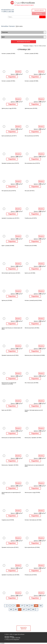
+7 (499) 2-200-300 (8, 12)
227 (24, 609)
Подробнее (12, 77)
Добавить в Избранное (4, 72)
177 (22, 606)
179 (31, 606)
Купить (18, 72)
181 (41, 606)
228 (29, 609)
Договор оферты (9, 637)
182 (11, 609)
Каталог (12, 26)
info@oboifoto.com (8, 10)
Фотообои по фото (24, 42)
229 (33, 609)
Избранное (39, 14)
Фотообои (5, 26)
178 (27, 606)
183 (16, 609)
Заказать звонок (39, 10)
